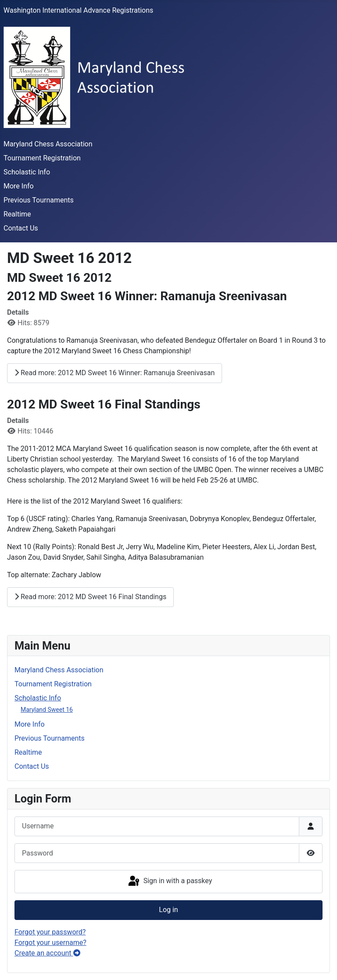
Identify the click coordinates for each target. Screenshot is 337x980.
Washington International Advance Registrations (78, 10)
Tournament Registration (42, 158)
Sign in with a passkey (170, 881)
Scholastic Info (27, 172)
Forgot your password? (50, 932)
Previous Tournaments (39, 200)
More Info (19, 186)
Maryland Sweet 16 (47, 710)
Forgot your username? (50, 943)
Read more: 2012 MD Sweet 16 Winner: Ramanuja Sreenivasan (115, 373)
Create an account (47, 953)
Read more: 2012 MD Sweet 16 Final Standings (90, 597)
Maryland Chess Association (48, 144)
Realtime (17, 214)
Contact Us (21, 228)
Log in (168, 910)
